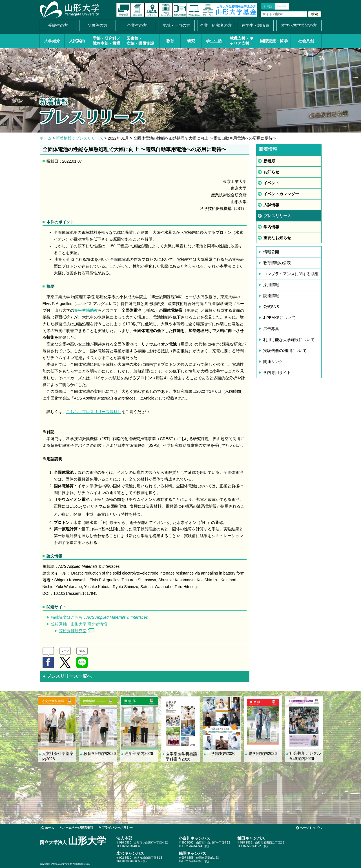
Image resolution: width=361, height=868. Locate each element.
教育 (170, 41)
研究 (191, 41)
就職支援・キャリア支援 (242, 41)
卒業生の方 (137, 25)
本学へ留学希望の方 (299, 25)
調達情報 (271, 296)
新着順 (269, 161)
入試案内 (77, 41)
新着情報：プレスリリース (79, 138)
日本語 (268, 6)
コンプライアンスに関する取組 (291, 274)
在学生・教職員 (255, 25)
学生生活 (214, 41)
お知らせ (271, 172)
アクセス (152, 10)
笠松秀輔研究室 (73, 631)
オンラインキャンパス (194, 10)
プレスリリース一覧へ (67, 676)
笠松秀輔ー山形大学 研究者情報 (79, 624)
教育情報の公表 (277, 263)
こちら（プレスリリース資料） (94, 412)
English (282, 6)
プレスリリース (277, 216)
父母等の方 (98, 25)
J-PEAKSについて (279, 318)
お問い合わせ (180, 10)
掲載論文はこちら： (99, 617)
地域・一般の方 (176, 25)
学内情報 (271, 227)
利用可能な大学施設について (289, 340)
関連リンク (273, 362)
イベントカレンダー (166, 10)
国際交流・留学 (274, 41)
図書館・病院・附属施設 (140, 41)
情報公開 (271, 252)
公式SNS (271, 307)
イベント (271, 183)
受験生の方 (58, 25)
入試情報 (271, 205)
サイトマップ (208, 10)
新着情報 (123, 10)
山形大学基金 (236, 10)
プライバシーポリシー (117, 827)
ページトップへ (311, 828)
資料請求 (138, 10)
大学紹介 (52, 41)
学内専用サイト (277, 373)
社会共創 (306, 41)
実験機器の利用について (285, 351)
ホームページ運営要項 (78, 827)
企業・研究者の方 (216, 25)
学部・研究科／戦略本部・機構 (107, 41)
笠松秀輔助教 (86, 310)
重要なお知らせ (277, 238)
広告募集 (271, 329)
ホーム (46, 138)
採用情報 (271, 285)
